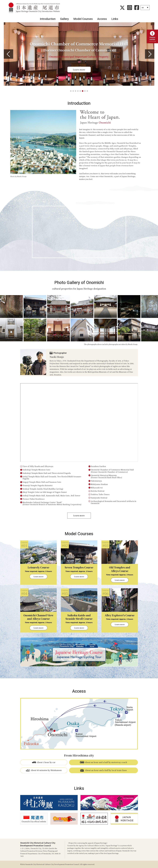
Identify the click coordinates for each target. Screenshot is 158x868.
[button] (9, 54)
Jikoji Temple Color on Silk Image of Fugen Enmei (45, 492)
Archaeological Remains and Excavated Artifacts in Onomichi (114, 502)
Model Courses (83, 19)
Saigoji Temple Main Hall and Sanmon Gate (42, 482)
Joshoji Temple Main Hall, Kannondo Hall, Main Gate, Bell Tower (51, 495)
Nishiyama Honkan (99, 484)
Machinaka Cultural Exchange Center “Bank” (52, 503)
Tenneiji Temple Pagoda (38, 485)
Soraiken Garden (98, 466)
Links (115, 19)
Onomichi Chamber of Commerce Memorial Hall (112, 471)
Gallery (64, 19)
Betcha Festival (98, 491)
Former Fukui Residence (34, 499)
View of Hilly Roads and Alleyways (38, 466)
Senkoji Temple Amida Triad (43, 489)
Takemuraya (96, 481)
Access (102, 19)
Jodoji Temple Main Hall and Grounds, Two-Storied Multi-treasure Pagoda (52, 478)
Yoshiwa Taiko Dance (100, 494)
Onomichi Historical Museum (106, 476)
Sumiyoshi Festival (99, 498)
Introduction (48, 19)
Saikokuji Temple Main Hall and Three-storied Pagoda (47, 473)
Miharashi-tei (97, 488)
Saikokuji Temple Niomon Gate (36, 470)
